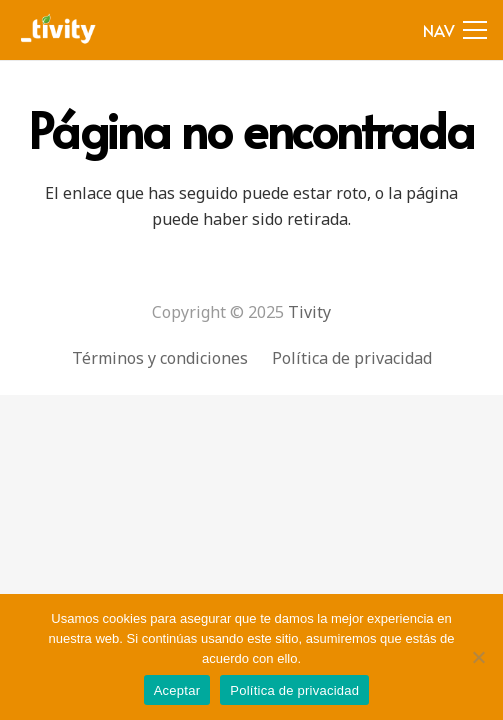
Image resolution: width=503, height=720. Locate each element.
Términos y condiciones (160, 358)
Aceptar (177, 690)
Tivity (309, 312)
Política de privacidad (352, 358)
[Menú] (455, 30)
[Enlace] (59, 30)
